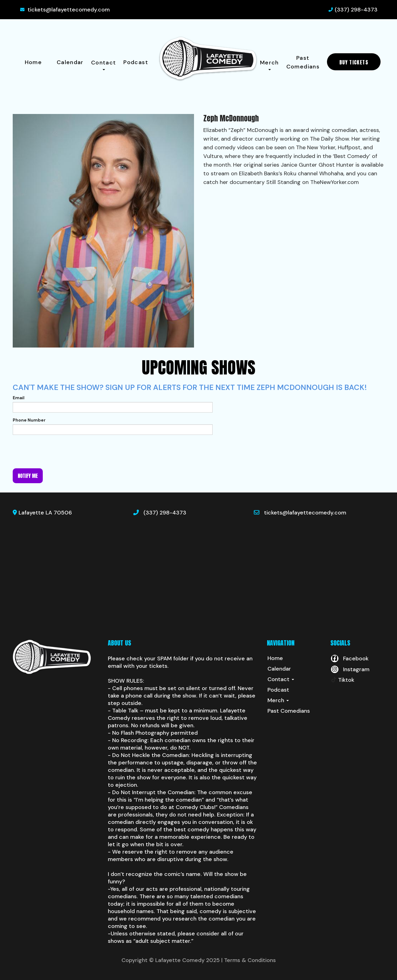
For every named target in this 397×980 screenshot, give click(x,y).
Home (33, 62)
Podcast (136, 62)
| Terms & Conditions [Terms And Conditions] (249, 960)
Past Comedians (303, 62)
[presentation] (60, 452)
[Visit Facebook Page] (349, 658)
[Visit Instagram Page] (350, 669)
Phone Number (29, 420)
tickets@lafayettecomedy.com (69, 10)
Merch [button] (269, 65)
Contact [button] (104, 65)
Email (19, 398)
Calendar (70, 62)
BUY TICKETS (354, 62)
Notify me (28, 476)
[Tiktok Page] (342, 680)
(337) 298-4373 (356, 10)
